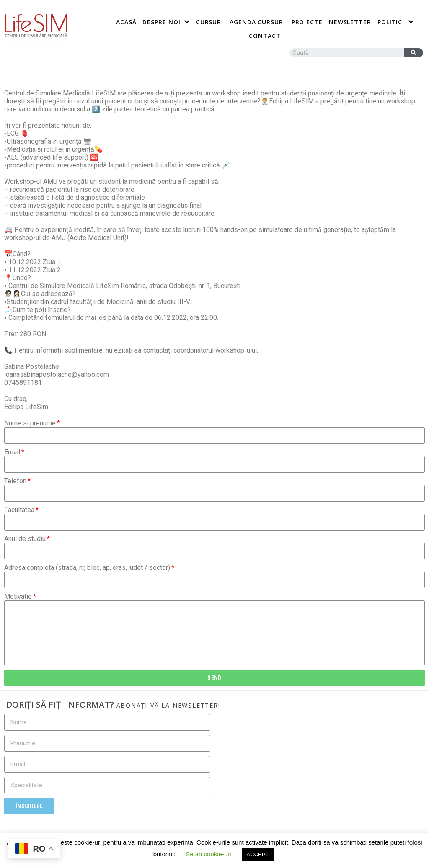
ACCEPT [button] (258, 854)
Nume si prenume (30, 423)
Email (12, 452)
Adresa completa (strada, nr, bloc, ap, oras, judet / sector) (87, 568)
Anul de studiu (25, 539)
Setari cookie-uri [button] (208, 854)
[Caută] (413, 53)
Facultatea (19, 510)
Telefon (15, 481)
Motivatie (18, 596)
